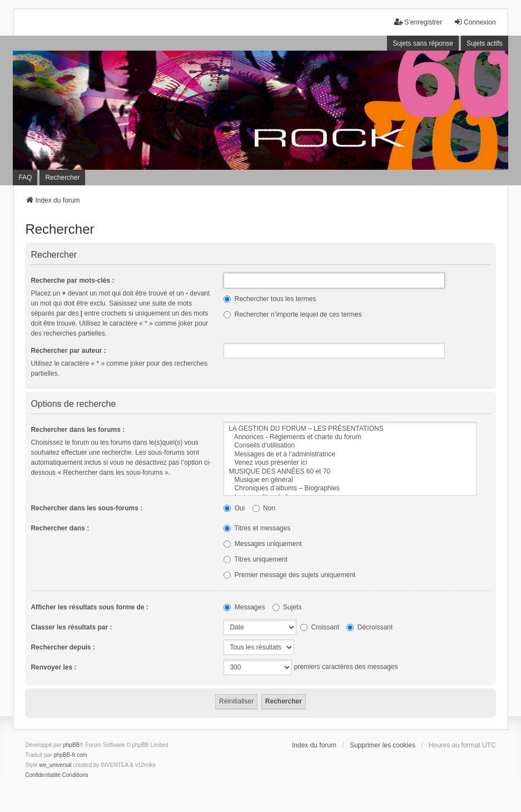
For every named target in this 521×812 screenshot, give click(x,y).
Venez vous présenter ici (350, 463)
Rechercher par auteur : (68, 351)
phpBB (71, 745)
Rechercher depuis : (63, 647)
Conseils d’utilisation (350, 446)
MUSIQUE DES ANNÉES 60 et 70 (350, 472)
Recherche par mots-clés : (72, 280)
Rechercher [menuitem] (62, 178)
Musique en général (350, 480)
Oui (234, 508)
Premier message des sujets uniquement (289, 575)
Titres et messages (257, 528)
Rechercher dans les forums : (78, 430)
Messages (244, 607)
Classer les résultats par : (71, 627)
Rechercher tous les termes (270, 299)
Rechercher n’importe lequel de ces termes (292, 314)
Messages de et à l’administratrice (350, 454)
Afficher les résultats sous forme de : (89, 607)
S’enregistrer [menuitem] (418, 22)
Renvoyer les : (53, 667)
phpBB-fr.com (70, 755)
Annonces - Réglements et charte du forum (350, 437)
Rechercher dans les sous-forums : (86, 508)
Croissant (320, 627)
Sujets (287, 607)
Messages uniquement (262, 544)
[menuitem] (43, 775)
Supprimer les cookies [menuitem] (383, 745)
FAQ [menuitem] (25, 178)
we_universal (55, 765)
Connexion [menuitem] (475, 22)
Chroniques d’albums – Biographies (350, 488)
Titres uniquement (255, 559)
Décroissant (369, 627)
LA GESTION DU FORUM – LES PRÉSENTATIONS (350, 429)
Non (264, 508)
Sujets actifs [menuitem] (485, 43)
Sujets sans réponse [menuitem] (423, 43)
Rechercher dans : (60, 528)
